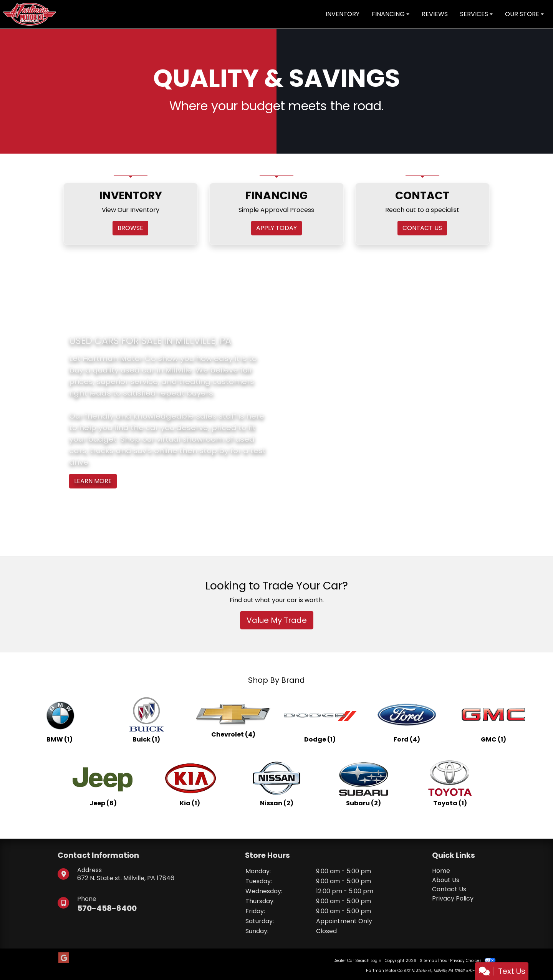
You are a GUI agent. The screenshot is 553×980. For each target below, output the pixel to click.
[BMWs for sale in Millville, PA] (60, 720)
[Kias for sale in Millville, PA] (190, 783)
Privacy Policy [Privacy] (453, 898)
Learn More (93, 481)
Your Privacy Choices (468, 961)
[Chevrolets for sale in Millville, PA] (233, 720)
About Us (446, 880)
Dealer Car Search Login (357, 961)
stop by (214, 450)
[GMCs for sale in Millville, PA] (493, 720)
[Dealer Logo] (30, 14)
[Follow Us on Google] (64, 958)
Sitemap (428, 961)
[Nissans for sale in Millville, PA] (276, 783)
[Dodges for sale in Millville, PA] (320, 720)
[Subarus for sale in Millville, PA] (363, 783)
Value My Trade (277, 620)
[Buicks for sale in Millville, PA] (146, 720)
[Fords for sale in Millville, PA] (407, 720)
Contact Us (449, 889)
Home (441, 871)
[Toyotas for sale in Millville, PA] (450, 783)
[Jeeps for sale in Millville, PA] (103, 783)
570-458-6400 (107, 908)
